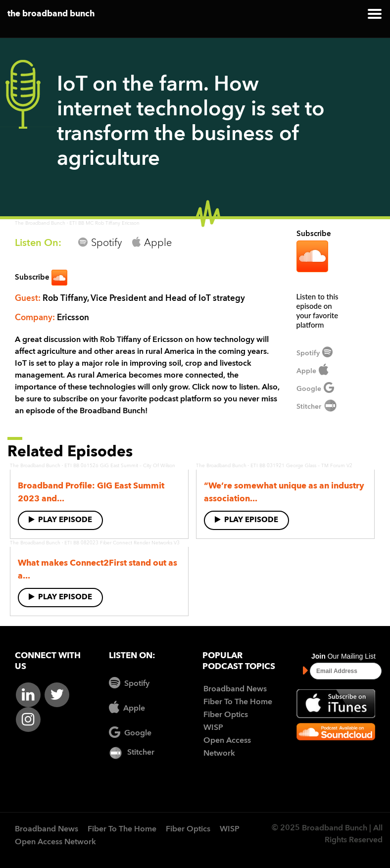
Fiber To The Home (238, 702)
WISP (213, 728)
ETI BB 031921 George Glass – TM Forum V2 (301, 466)
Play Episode (60, 520)
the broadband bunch (51, 14)
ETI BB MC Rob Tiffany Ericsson (104, 223)
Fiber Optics (226, 715)
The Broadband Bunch (40, 223)
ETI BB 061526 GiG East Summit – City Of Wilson (120, 466)
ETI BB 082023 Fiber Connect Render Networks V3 (122, 543)
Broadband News (235, 689)
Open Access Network (55, 842)
